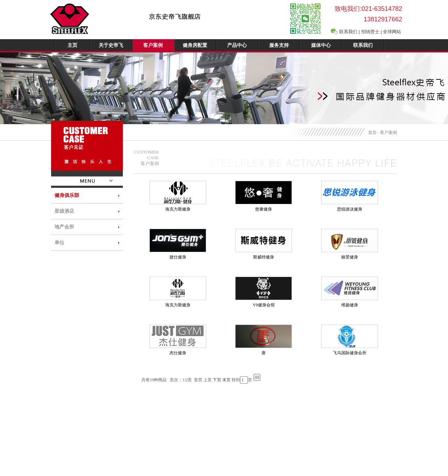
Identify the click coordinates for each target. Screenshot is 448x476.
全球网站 (392, 32)
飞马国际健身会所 (350, 353)
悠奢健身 (264, 209)
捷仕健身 (178, 257)
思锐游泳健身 (350, 209)
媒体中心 (321, 45)
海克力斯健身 (178, 209)
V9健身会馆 (264, 305)
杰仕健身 (178, 353)
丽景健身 (350, 257)
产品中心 (237, 45)
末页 (226, 380)
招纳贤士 (370, 32)
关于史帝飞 (111, 45)
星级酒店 (64, 211)
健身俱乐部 (67, 195)
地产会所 (64, 227)
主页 (72, 45)
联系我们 (348, 32)
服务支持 (279, 45)
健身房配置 (195, 45)
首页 (372, 133)
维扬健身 (350, 305)
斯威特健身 (264, 257)
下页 (217, 380)
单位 (59, 243)
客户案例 (153, 45)
